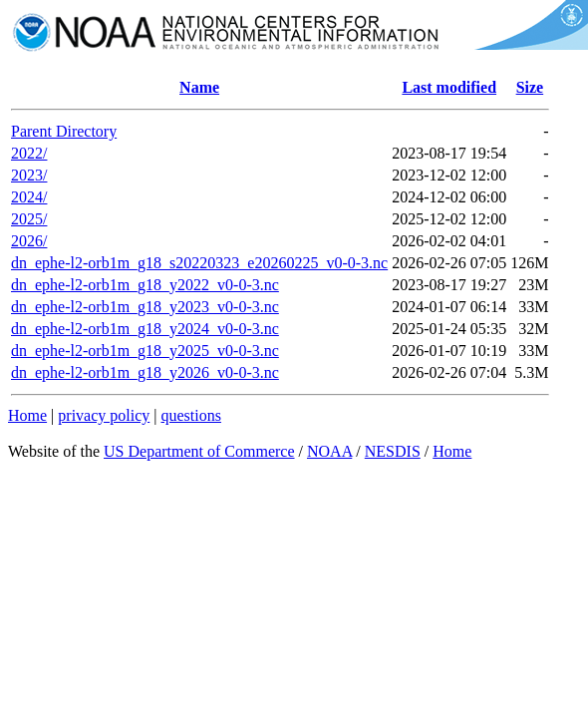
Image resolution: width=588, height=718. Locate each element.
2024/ (29, 197)
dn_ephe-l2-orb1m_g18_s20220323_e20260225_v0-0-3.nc (199, 263)
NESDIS (393, 451)
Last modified (449, 87)
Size (530, 87)
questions (190, 415)
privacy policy (104, 415)
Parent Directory (64, 131)
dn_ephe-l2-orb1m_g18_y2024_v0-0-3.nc (145, 329)
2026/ (29, 241)
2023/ (29, 175)
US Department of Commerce (199, 451)
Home (27, 415)
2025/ (29, 219)
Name (199, 87)
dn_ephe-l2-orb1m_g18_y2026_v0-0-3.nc (145, 372)
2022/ (29, 153)
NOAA (329, 451)
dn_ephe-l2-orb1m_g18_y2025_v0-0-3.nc (145, 351)
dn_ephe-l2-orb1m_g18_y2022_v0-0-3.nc (145, 285)
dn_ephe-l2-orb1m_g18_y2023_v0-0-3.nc (145, 307)
